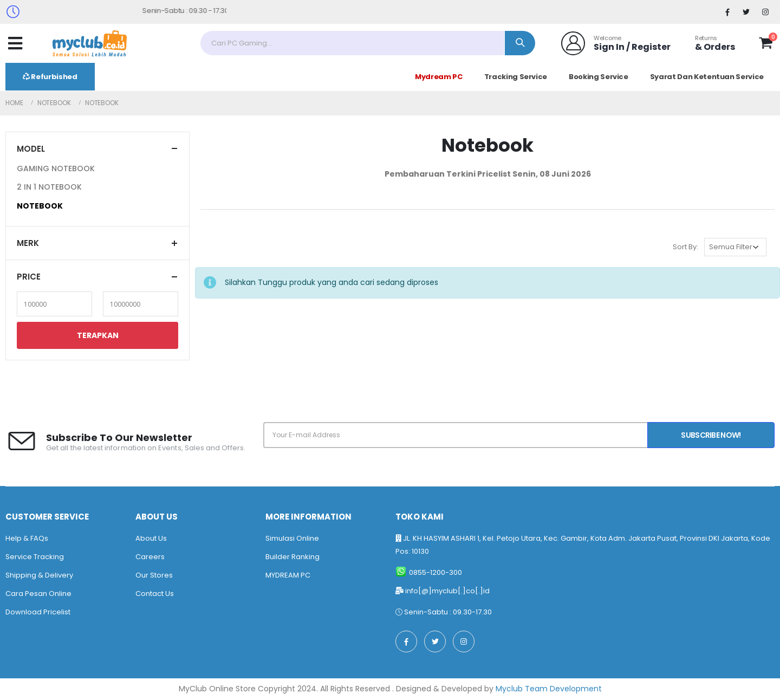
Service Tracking (35, 557)
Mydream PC (439, 77)
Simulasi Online (292, 538)
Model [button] (31, 149)
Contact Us (155, 594)
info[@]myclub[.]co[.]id (447, 591)
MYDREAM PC (288, 575)
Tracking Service (516, 77)
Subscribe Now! (711, 435)
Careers (150, 557)
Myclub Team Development (549, 689)
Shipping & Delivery (39, 575)
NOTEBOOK (40, 206)
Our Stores (154, 575)
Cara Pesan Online (38, 594)
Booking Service (599, 77)
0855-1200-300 (435, 572)
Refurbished (50, 77)
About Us (151, 538)
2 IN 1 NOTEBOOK (49, 187)
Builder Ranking (292, 557)
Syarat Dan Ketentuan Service (707, 77)
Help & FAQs (27, 538)
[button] (766, 45)
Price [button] (29, 277)
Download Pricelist (38, 612)
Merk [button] (28, 243)
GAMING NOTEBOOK (56, 168)
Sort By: (685, 247)
